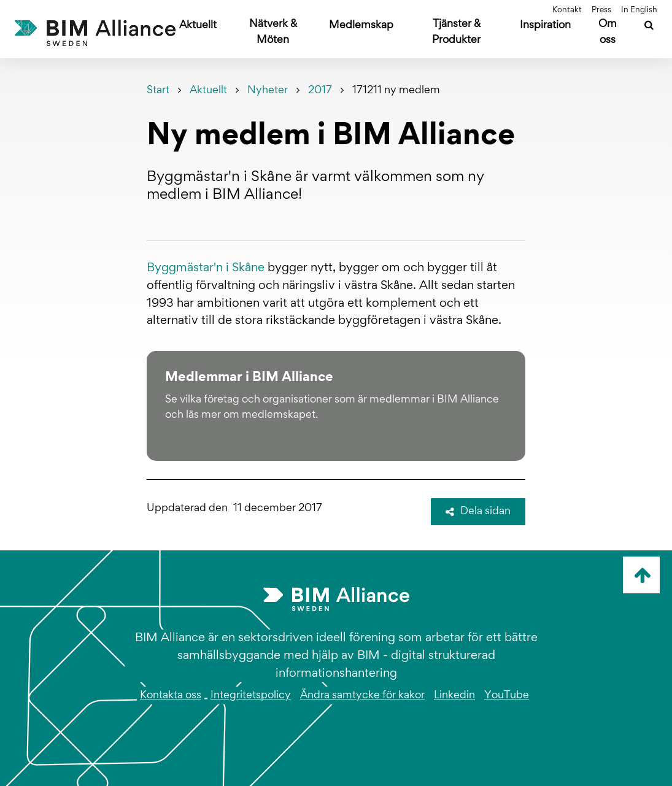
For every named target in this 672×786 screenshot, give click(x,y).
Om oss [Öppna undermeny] (608, 33)
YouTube (507, 696)
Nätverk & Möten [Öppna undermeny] (273, 33)
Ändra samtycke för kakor (362, 696)
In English (639, 10)
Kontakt (567, 10)
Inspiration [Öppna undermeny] (545, 26)
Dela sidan (478, 512)
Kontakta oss (171, 696)
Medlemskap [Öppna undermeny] (361, 26)
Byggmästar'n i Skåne (206, 268)
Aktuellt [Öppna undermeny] (198, 26)
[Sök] (649, 27)
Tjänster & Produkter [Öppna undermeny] (456, 33)
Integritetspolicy (251, 696)
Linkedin (454, 696)
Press (601, 10)
